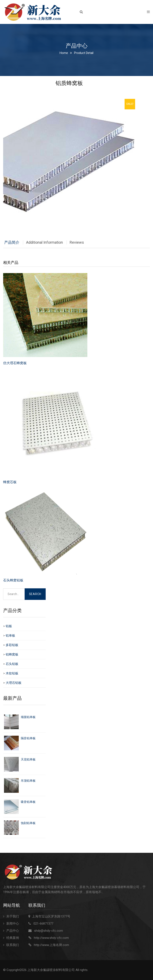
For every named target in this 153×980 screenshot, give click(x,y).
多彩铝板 (12, 645)
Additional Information (45, 242)
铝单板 (10, 636)
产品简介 (12, 242)
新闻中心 (13, 924)
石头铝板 (12, 664)
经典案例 (13, 938)
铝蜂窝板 (12, 654)
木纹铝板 (12, 673)
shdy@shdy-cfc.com (49, 931)
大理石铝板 (14, 683)
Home (64, 53)
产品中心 (13, 931)
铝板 (9, 626)
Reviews (77, 242)
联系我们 (13, 945)
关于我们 (13, 916)
